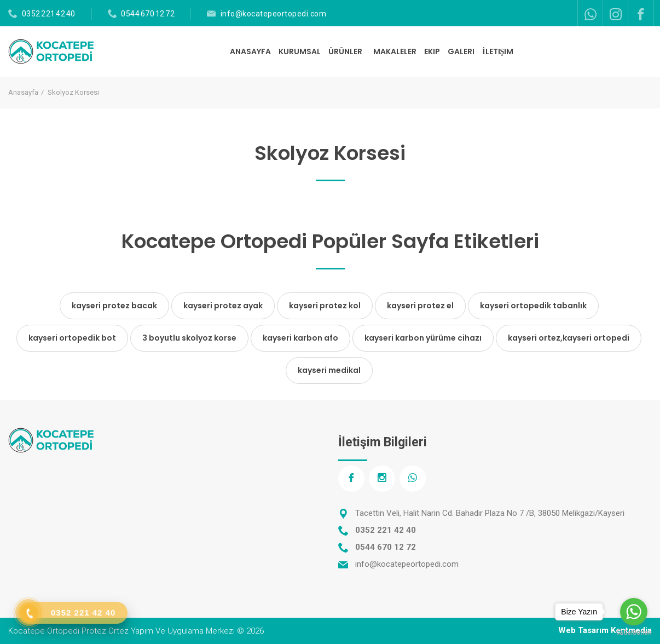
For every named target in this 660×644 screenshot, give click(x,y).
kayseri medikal (329, 370)
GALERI (461, 51)
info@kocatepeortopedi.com (274, 14)
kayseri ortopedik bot (72, 338)
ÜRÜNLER (346, 51)
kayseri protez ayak (223, 306)
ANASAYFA (250, 51)
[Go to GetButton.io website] (634, 633)
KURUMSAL (300, 51)
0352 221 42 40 (49, 14)
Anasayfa (23, 92)
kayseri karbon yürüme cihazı (423, 338)
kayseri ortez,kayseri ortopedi (569, 338)
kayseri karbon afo (300, 338)
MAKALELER (395, 51)
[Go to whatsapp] (634, 612)
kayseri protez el (420, 306)
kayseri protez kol (325, 306)
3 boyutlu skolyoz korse (189, 338)
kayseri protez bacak (114, 306)
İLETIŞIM (498, 51)
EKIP (432, 51)
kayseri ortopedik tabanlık (533, 306)
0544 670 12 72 (148, 14)
